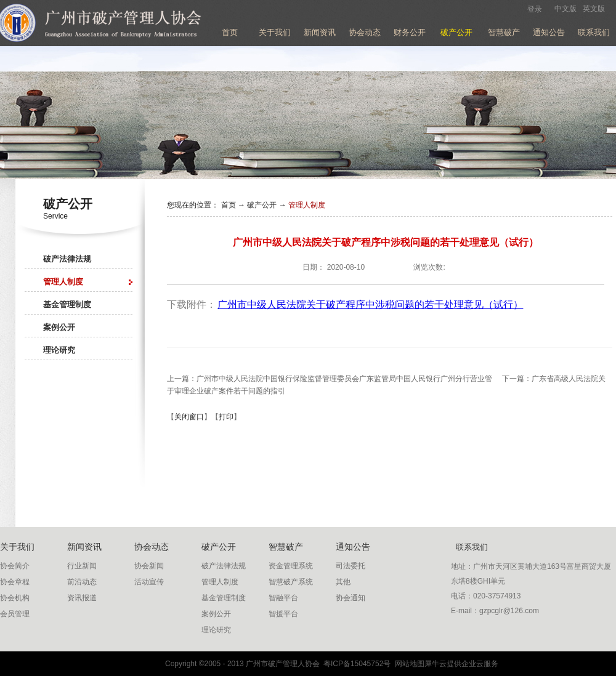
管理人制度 (307, 205)
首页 (230, 32)
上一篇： (330, 379)
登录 (535, 9)
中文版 (565, 9)
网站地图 (407, 664)
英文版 (594, 9)
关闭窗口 (189, 417)
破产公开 (262, 205)
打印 (226, 417)
